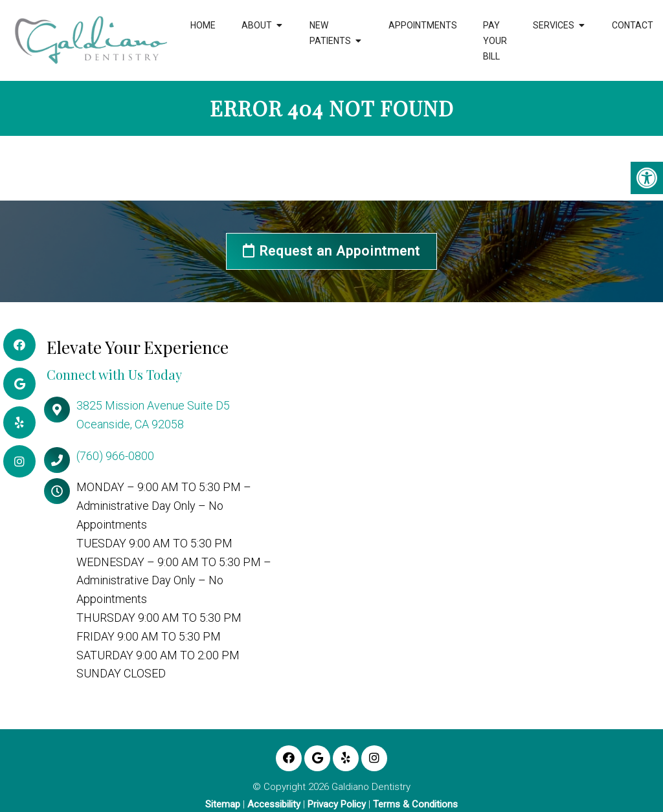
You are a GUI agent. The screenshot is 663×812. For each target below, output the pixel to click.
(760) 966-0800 (115, 456)
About (257, 25)
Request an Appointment (331, 251)
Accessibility (274, 805)
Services (554, 25)
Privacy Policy (337, 805)
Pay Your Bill (495, 41)
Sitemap (223, 805)
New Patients (330, 33)
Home (203, 25)
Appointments (423, 25)
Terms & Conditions (415, 805)
